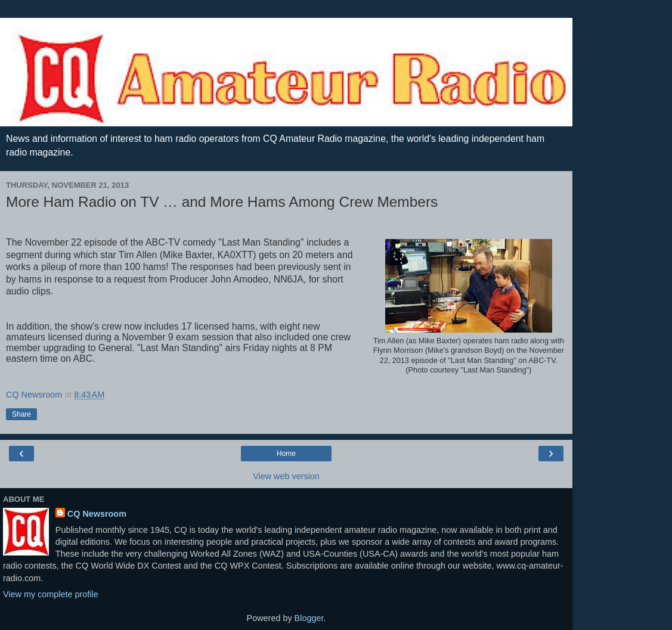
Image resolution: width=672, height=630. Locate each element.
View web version (286, 476)
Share (21, 414)
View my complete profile (51, 594)
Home (286, 454)
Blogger (309, 618)
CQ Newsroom (97, 514)
